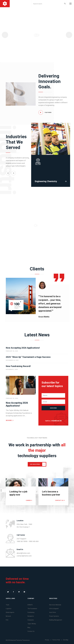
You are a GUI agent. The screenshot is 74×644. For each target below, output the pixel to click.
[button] (8, 186)
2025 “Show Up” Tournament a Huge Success (28, 357)
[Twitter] (8, 592)
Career (28, 500)
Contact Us (59, 500)
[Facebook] (13, 592)
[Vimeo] (19, 592)
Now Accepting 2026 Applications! (23, 348)
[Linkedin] (24, 592)
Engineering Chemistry (46, 194)
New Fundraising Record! (18, 366)
